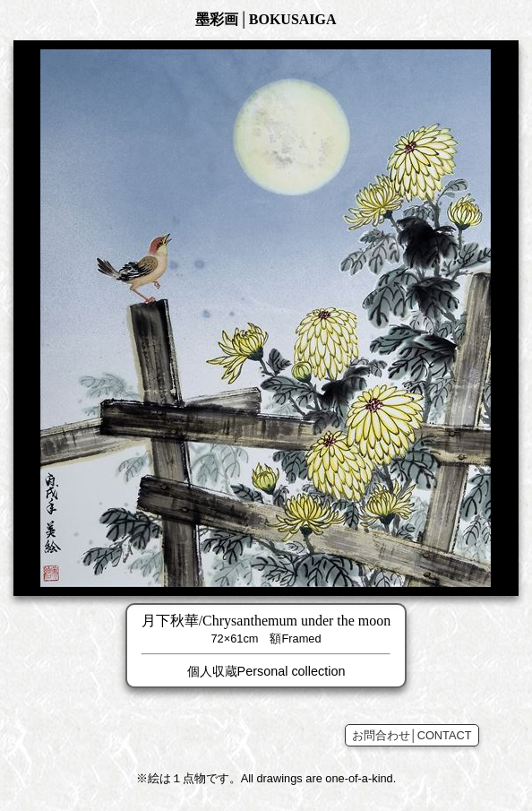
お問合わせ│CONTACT (412, 735)
